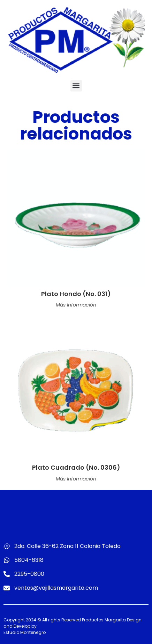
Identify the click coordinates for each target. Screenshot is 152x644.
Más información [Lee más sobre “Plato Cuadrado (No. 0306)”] (76, 479)
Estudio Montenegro (25, 632)
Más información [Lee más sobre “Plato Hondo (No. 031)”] (76, 305)
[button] (76, 86)
